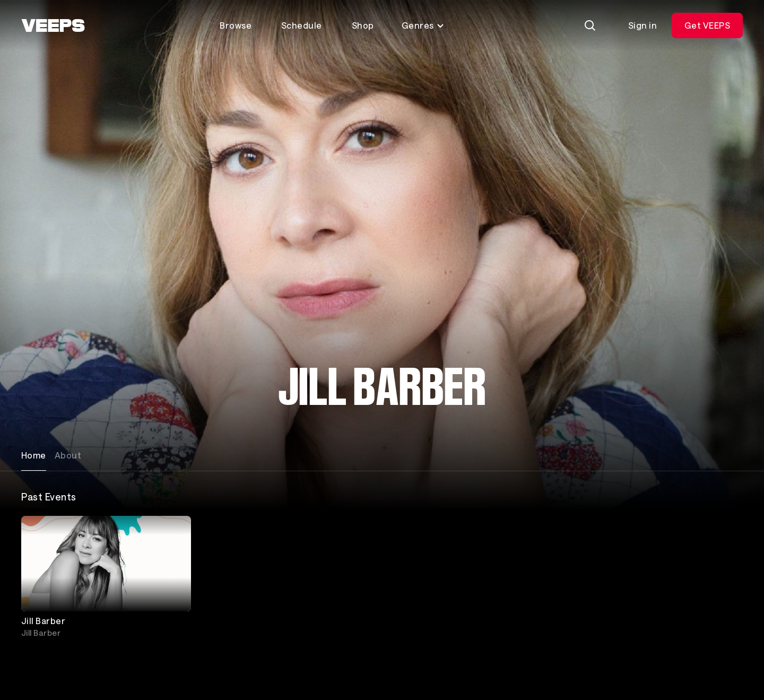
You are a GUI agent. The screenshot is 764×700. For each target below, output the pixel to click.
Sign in (643, 25)
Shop (363, 25)
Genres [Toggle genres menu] (423, 25)
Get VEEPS (707, 25)
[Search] (590, 25)
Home (34, 455)
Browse (236, 25)
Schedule (302, 25)
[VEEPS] (53, 25)
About (68, 455)
